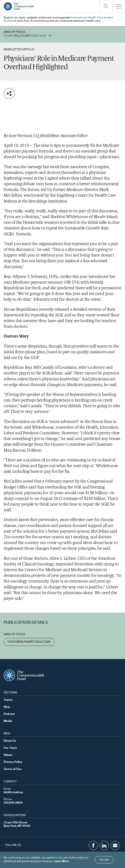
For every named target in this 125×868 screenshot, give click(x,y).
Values (8, 755)
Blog (7, 707)
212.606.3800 (13, 803)
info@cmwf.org (13, 792)
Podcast (9, 714)
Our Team (10, 748)
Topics (8, 700)
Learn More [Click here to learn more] (61, 861)
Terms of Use (13, 769)
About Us (10, 741)
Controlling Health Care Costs (29, 642)
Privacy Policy (13, 762)
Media (8, 721)
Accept (104, 860)
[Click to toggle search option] (106, 6)
